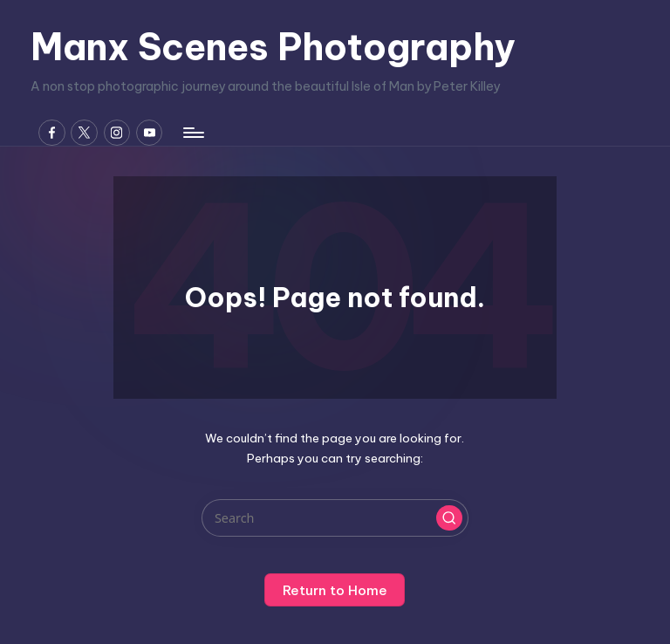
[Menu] (192, 133)
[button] (449, 518)
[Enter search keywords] (335, 518)
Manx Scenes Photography (273, 47)
